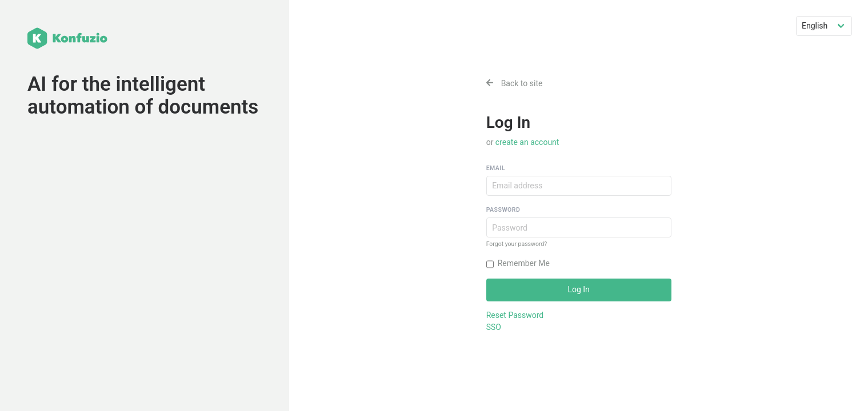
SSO (494, 327)
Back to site (515, 83)
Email (496, 168)
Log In (578, 289)
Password (503, 210)
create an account (527, 142)
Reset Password (515, 315)
